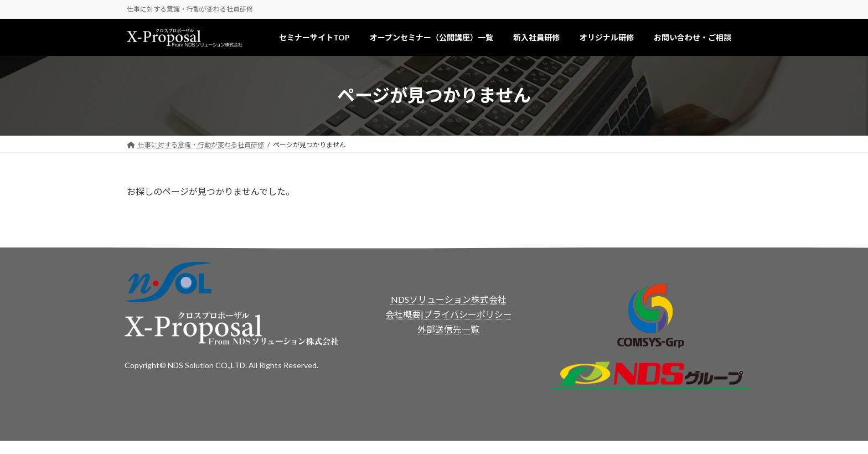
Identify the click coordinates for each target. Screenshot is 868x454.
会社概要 (403, 314)
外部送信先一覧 (448, 329)
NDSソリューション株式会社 (449, 299)
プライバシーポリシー (468, 314)
